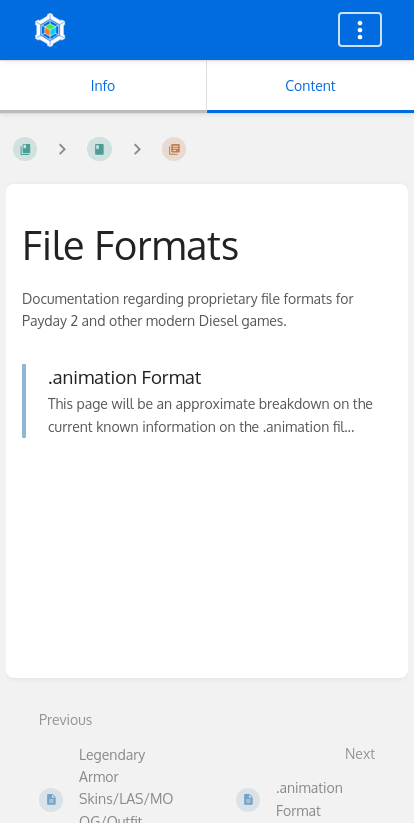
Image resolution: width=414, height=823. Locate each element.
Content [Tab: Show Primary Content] (310, 85)
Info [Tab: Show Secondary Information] (103, 85)
